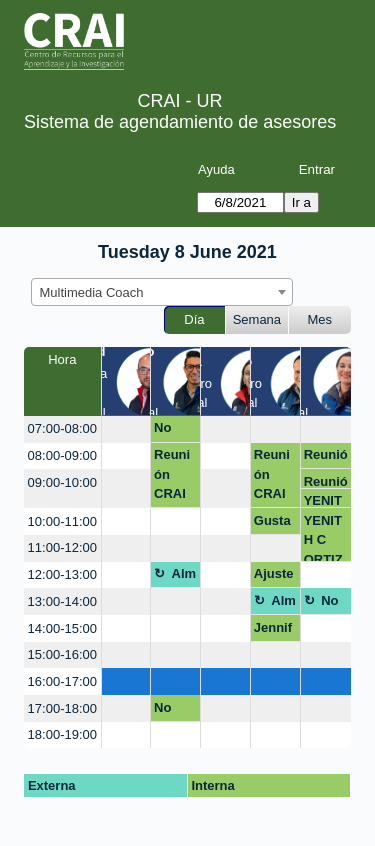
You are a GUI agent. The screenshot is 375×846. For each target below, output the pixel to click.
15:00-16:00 (62, 654)
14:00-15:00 (62, 628)
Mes (320, 319)
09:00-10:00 (62, 482)
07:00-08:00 (62, 428)
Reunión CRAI (172, 474)
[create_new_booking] (126, 429)
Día (194, 319)
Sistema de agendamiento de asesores (180, 122)
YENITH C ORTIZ (323, 500)
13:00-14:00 (62, 601)
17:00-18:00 (62, 708)
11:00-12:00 (62, 547)
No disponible (175, 431)
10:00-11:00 (62, 521)
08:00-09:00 (62, 455)
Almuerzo (184, 577)
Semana (257, 319)
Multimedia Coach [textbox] (92, 292)
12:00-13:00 (62, 574)
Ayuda (216, 169)
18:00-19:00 (62, 734)
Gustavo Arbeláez (274, 524)
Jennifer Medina (273, 631)
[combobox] (162, 292)
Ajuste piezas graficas (275, 577)
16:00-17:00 (62, 681)
